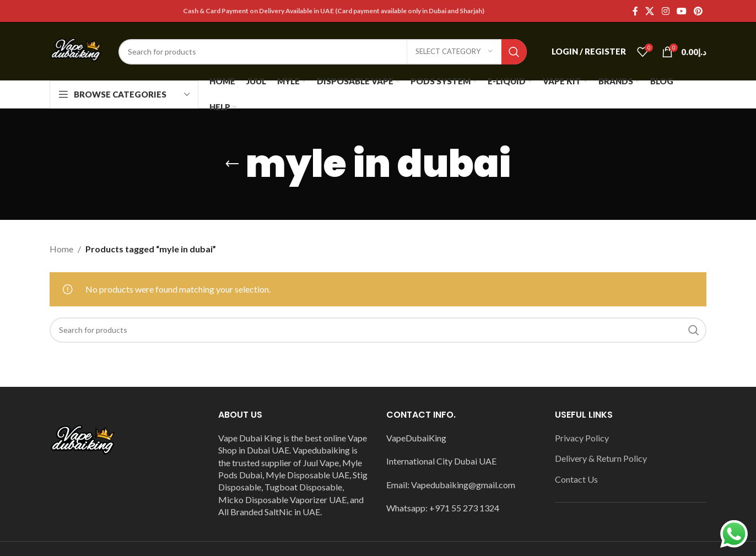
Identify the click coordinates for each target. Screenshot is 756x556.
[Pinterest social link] (698, 11)
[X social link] (650, 11)
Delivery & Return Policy (601, 458)
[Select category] (454, 52)
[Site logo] (76, 50)
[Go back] (232, 164)
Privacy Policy (582, 438)
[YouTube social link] (681, 11)
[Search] (323, 52)
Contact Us (576, 479)
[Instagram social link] (665, 11)
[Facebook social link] (635, 11)
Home (61, 249)
